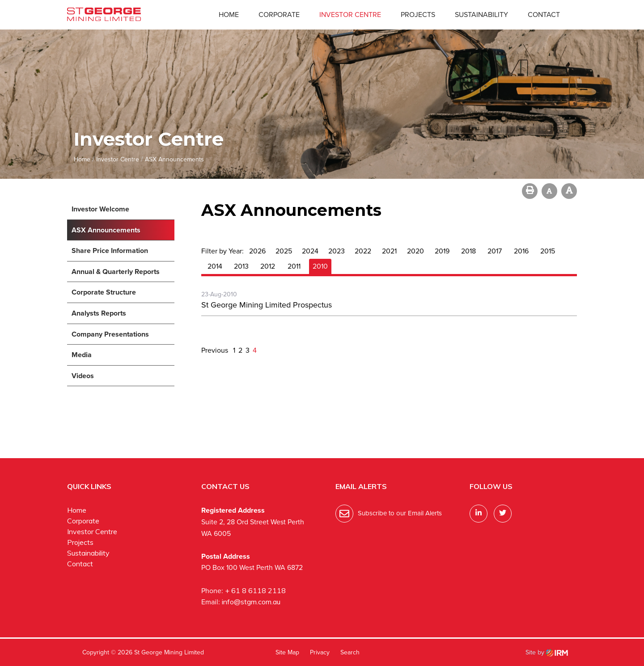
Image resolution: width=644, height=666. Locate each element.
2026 (257, 251)
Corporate (279, 15)
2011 (294, 266)
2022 (363, 251)
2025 (284, 251)
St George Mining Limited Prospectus (267, 305)
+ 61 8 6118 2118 (255, 590)
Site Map (287, 652)
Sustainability (481, 15)
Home (229, 15)
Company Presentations (110, 334)
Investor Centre (350, 15)
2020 (415, 251)
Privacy (320, 652)
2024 (310, 251)
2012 (268, 266)
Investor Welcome (100, 209)
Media (82, 355)
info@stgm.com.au (251, 602)
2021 (389, 251)
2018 (468, 251)
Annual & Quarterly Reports (116, 272)
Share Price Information (110, 251)
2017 (495, 251)
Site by (547, 652)
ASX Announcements (106, 230)
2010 (320, 266)
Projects (418, 15)
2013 (241, 266)
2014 (215, 266)
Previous (216, 350)
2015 (548, 251)
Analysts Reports (99, 313)
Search (350, 652)
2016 (521, 251)
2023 (337, 251)
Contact (544, 15)
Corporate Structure (104, 292)
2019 (442, 251)
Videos (83, 376)
